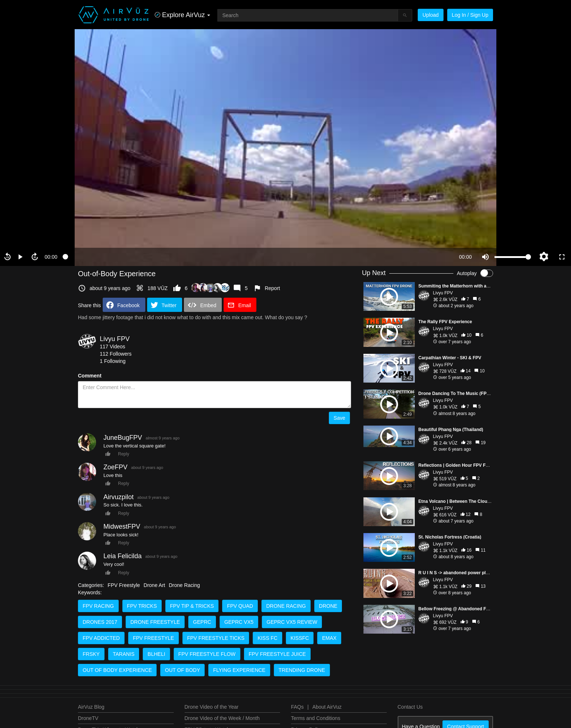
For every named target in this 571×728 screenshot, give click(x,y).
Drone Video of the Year (212, 707)
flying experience (239, 670)
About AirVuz (327, 707)
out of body (182, 670)
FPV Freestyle (124, 585)
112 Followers (116, 354)
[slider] (258, 257)
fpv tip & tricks (192, 606)
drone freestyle (155, 622)
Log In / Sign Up (470, 15)
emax (329, 638)
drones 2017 (100, 622)
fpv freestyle (153, 638)
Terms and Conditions (316, 718)
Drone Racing (184, 585)
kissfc (300, 638)
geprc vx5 (239, 622)
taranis (124, 654)
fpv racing (98, 606)
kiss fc (267, 638)
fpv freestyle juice (277, 654)
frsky (91, 654)
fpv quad (240, 606)
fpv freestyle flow (207, 654)
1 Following (113, 361)
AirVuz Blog (91, 707)
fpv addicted (101, 638)
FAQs (297, 707)
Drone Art (154, 585)
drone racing (286, 606)
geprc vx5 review (292, 622)
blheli (156, 654)
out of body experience (117, 670)
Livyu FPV (115, 339)
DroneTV (88, 718)
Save (339, 418)
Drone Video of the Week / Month (222, 718)
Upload (430, 15)
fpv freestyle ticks (216, 638)
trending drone (302, 670)
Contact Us (410, 707)
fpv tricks (142, 606)
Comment (90, 376)
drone (328, 606)
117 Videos (113, 347)
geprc (202, 622)
